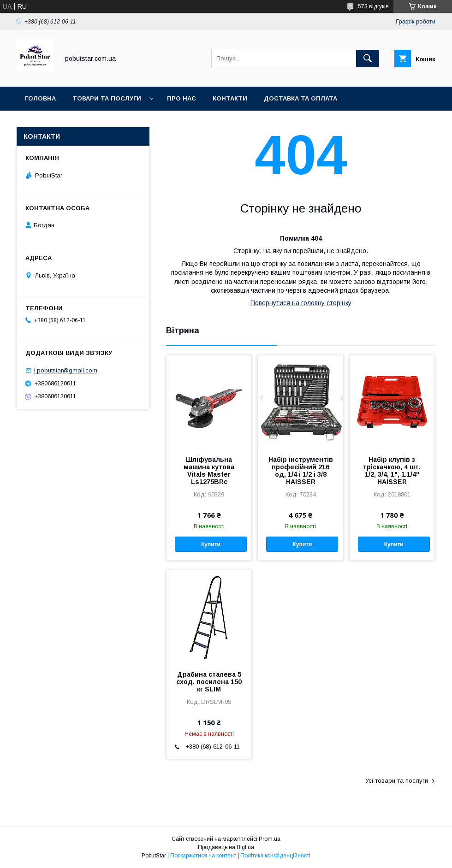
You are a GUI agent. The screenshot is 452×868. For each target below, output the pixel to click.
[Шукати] (368, 59)
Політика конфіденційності (275, 856)
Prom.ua (270, 839)
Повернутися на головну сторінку (301, 303)
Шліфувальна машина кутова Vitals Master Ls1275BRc (209, 471)
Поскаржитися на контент (203, 856)
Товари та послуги (107, 98)
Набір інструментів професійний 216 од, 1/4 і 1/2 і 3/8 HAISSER (301, 471)
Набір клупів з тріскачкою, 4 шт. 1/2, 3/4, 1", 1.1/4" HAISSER (392, 471)
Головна (40, 98)
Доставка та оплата (300, 98)
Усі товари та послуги (397, 781)
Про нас (181, 98)
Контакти (230, 98)
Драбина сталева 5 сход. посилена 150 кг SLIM (209, 682)
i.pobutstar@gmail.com (66, 370)
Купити (211, 544)
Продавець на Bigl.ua (226, 847)
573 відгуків (373, 6)
